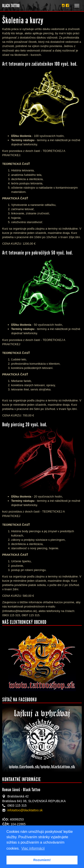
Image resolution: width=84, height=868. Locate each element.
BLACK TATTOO (11, 6)
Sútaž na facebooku (19, 700)
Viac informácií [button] (33, 848)
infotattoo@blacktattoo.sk (25, 810)
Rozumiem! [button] (42, 860)
